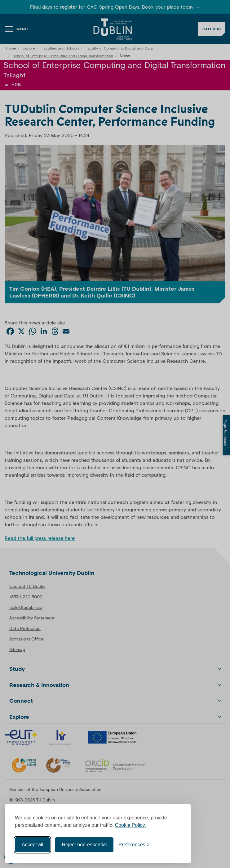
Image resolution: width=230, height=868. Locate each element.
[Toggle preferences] (134, 845)
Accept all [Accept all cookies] (32, 845)
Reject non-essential (84, 845)
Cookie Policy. (130, 825)
